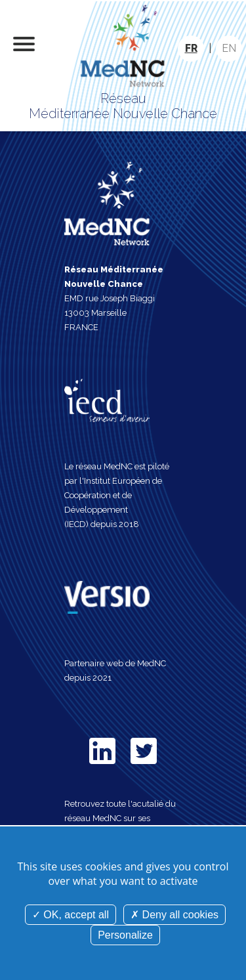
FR (191, 48)
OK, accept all (71, 915)
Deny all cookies (174, 915)
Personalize (125, 935)
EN (229, 48)
